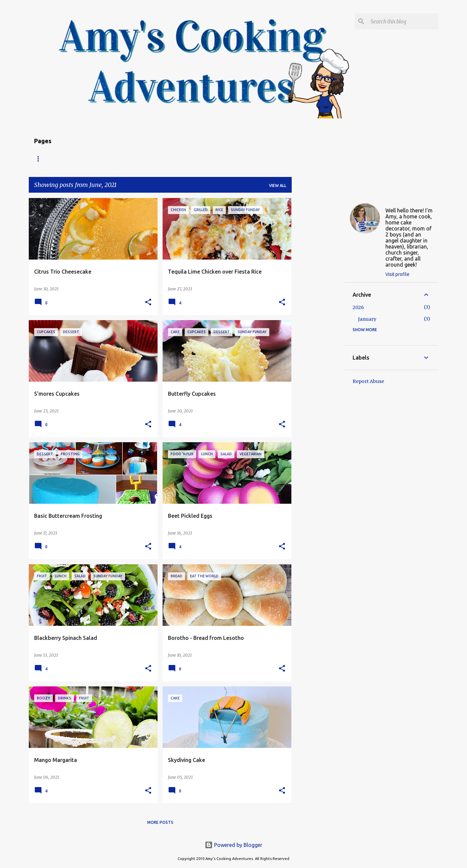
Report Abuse (368, 381)
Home (40, 159)
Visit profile (397, 274)
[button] (148, 303)
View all (278, 185)
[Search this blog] (403, 21)
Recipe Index (76, 159)
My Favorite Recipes (207, 159)
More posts (160, 822)
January (367, 319)
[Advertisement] (318, 298)
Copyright (157, 159)
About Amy (117, 159)
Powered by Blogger (233, 845)
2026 (358, 307)
